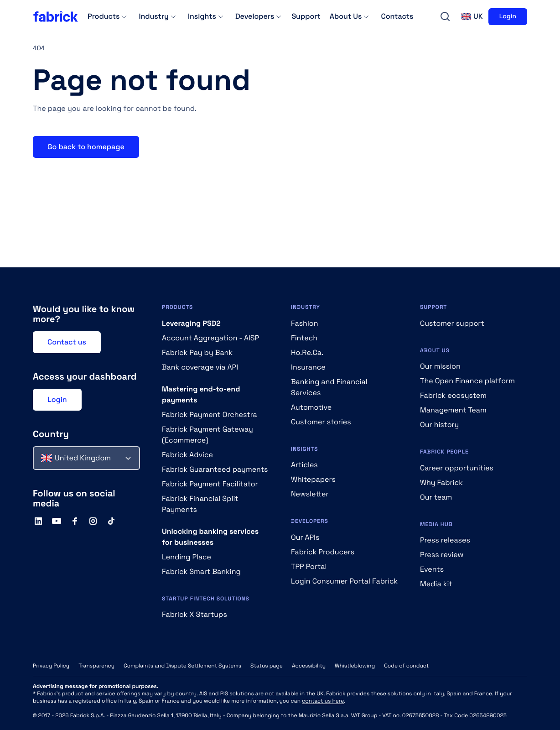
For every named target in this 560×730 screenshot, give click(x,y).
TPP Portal (309, 566)
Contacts (397, 16)
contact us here (323, 701)
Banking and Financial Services (329, 387)
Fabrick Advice (187, 455)
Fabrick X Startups (194, 614)
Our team (436, 497)
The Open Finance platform (467, 381)
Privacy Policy (51, 666)
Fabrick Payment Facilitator (210, 484)
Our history (439, 425)
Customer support (452, 323)
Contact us (67, 342)
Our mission (440, 366)
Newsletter (310, 494)
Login (508, 16)
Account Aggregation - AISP (210, 338)
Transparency (96, 666)
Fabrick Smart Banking (201, 571)
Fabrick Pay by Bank (197, 352)
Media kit (436, 584)
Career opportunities (457, 468)
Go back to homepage (86, 147)
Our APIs (305, 537)
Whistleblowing (355, 666)
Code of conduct (406, 666)
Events (432, 569)
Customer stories (321, 422)
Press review (442, 555)
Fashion (305, 323)
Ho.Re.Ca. (307, 352)
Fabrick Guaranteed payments (215, 469)
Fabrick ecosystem (453, 395)
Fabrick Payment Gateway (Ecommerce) (207, 435)
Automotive (311, 407)
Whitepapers (313, 479)
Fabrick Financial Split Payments (200, 504)
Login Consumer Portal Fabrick (344, 581)
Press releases (445, 540)
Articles (304, 465)
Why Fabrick (441, 482)
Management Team (453, 410)
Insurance (308, 367)
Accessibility (309, 666)
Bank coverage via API (200, 367)
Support (306, 16)
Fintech (304, 338)
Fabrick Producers (323, 552)
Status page (267, 666)
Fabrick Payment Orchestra (210, 415)
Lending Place (187, 557)
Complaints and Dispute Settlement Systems (182, 666)
